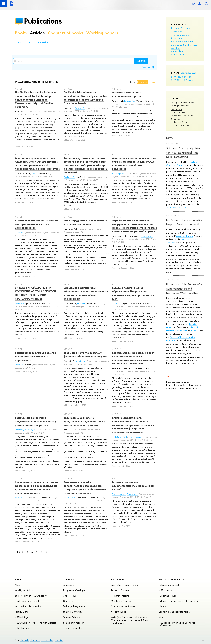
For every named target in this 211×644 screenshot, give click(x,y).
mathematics (191, 45)
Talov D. (35, 174)
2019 (179, 80)
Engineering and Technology (180, 107)
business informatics (180, 28)
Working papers (102, 33)
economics (176, 32)
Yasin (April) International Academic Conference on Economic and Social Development (130, 620)
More (191, 80)
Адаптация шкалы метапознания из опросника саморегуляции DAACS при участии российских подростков (134, 163)
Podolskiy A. (80, 108)
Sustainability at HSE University (31, 596)
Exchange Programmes (74, 606)
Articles (37, 33)
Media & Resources (172, 579)
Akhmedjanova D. (119, 174)
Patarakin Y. (20, 304)
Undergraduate (71, 596)
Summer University (73, 612)
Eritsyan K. (82, 304)
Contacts (25, 640)
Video (162, 617)
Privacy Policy (47, 640)
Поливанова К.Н (119, 494)
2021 (190, 77)
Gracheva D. (20, 233)
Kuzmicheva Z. (135, 437)
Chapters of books (65, 33)
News (170, 138)
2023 (179, 77)
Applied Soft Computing (178, 208)
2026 (189, 73)
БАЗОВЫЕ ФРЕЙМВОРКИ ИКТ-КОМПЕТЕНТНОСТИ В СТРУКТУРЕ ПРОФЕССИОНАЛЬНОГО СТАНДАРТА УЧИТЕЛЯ (36, 293)
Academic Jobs (118, 612)
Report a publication (25, 42)
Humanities (180, 112)
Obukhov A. (117, 304)
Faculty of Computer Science (182, 163)
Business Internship (73, 628)
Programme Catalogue (75, 590)
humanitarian (177, 38)
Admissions (69, 585)
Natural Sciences (182, 122)
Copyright (35, 640)
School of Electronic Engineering (182, 329)
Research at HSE (45, 42)
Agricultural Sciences (184, 102)
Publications (43, 21)
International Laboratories (124, 585)
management (178, 45)
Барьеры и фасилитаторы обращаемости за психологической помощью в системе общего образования (86, 293)
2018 (185, 80)
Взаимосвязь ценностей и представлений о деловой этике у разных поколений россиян (36, 421)
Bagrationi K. (80, 361)
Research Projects (120, 596)
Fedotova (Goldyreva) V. (25, 430)
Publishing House (168, 596)
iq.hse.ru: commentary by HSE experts (178, 601)
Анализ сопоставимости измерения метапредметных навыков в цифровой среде (37, 224)
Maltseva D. (20, 498)
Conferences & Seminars (124, 606)
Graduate (68, 601)
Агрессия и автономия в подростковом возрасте (127, 94)
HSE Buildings (22, 617)
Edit (202, 639)
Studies (68, 579)
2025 (194, 73)
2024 (174, 77)
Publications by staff (169, 585)
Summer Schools (72, 617)
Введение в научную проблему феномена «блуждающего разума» (85, 355)
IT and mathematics (180, 41)
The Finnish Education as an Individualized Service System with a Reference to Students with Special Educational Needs (85, 98)
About (19, 579)
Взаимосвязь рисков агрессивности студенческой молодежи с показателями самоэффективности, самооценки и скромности (134, 358)
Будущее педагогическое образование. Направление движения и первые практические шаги (133, 293)
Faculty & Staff (23, 612)
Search (142, 61)
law (192, 41)
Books (21, 33)
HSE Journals (166, 590)
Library (162, 606)
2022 (185, 77)
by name (141, 82)
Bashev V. (19, 365)
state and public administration (179, 53)
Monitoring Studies (121, 601)
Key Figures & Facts (25, 590)
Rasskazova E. (147, 236)
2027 (183, 73)
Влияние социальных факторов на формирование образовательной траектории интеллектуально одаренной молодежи (36, 488)
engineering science (181, 35)
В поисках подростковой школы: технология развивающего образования (35, 356)
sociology (176, 48)
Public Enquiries (23, 628)
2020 (174, 80)
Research (118, 579)
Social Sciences (182, 125)
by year (153, 82)
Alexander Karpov (185, 236)
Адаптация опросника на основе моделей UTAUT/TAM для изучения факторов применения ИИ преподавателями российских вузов (37, 163)
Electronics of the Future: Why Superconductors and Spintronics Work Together (184, 289)
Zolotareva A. (69, 177)
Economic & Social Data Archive (175, 612)
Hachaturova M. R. (120, 437)
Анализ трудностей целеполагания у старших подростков (85, 222)
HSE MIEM (195, 331)
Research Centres (120, 590)
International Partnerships (28, 606)
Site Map (59, 640)
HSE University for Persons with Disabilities (37, 623)
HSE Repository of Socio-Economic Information (177, 624)
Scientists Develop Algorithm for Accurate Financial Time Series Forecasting (183, 153)
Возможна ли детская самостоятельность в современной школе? (133, 486)
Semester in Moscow (74, 623)
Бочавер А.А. (130, 101)
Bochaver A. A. (70, 498)
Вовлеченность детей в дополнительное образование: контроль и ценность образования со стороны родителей (85, 488)
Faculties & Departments (28, 601)
